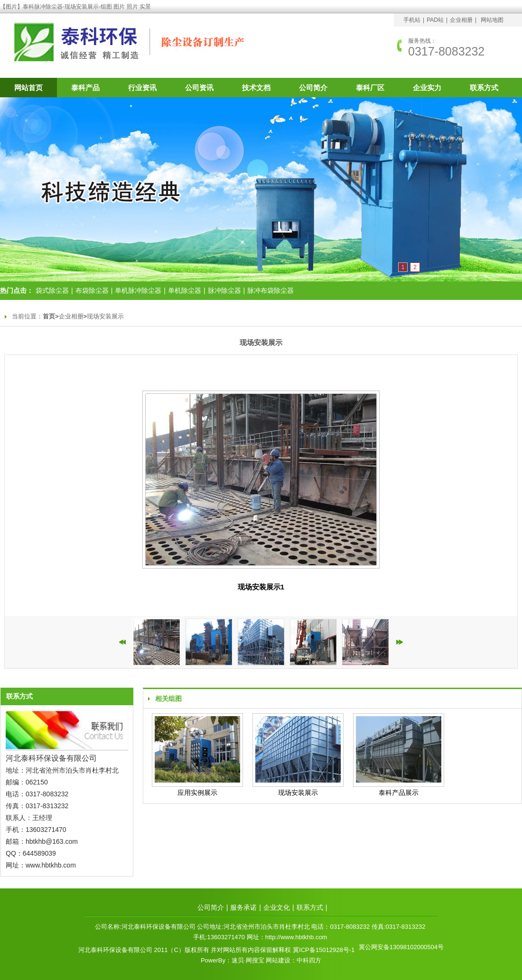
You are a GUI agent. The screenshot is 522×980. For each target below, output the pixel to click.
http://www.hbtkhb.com (296, 937)
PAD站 (435, 20)
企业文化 (277, 907)
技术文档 (256, 88)
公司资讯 (199, 88)
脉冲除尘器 (224, 290)
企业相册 (461, 20)
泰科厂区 (370, 88)
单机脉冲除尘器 (138, 290)
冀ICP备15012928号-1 (324, 950)
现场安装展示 (105, 316)
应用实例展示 (197, 793)
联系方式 (484, 88)
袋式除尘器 (52, 290)
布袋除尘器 (92, 290)
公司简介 (313, 88)
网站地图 (492, 20)
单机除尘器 (185, 290)
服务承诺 (243, 907)
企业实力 (427, 88)
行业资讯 (142, 88)
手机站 (412, 20)
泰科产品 (85, 88)
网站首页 (28, 88)
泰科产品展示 (399, 793)
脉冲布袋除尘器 (270, 290)
